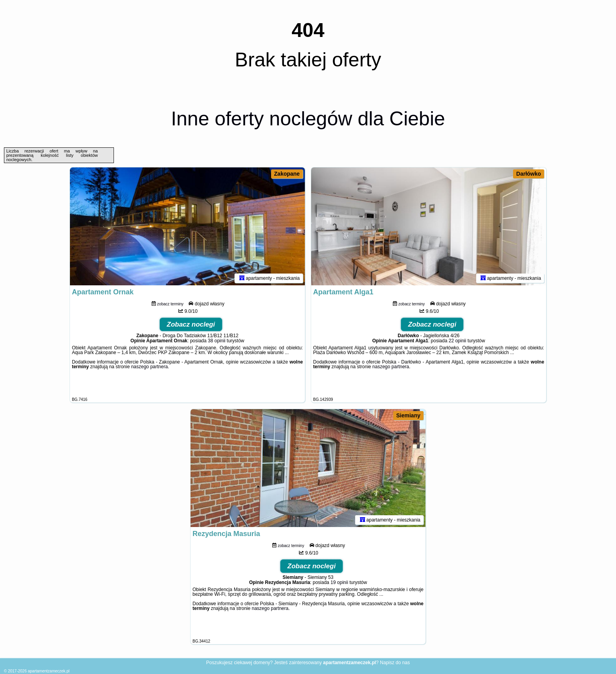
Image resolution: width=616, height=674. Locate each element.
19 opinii (339, 582)
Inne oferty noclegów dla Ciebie (308, 119)
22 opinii (457, 341)
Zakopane (287, 174)
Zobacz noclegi (191, 324)
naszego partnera (149, 367)
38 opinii (217, 341)
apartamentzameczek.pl (49, 671)
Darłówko (529, 174)
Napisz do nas (395, 663)
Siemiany (408, 415)
